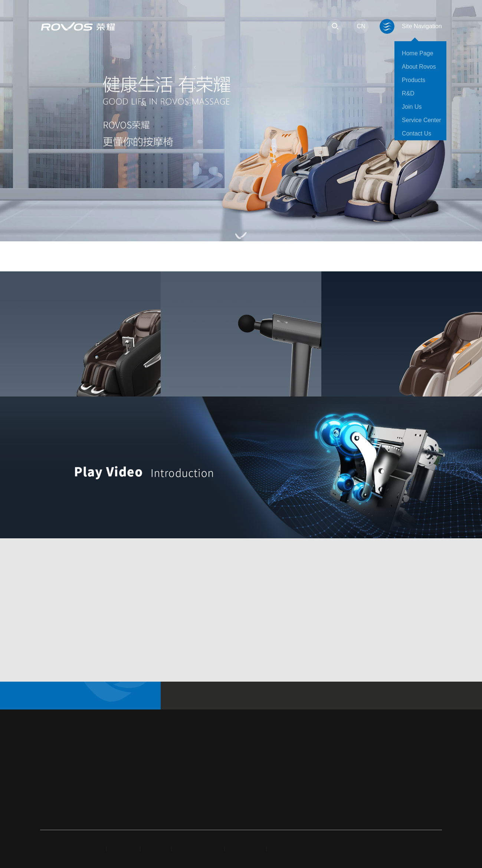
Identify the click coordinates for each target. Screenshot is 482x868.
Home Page (418, 53)
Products (414, 80)
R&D (408, 93)
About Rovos (419, 67)
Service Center (422, 120)
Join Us (412, 107)
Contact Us (417, 133)
